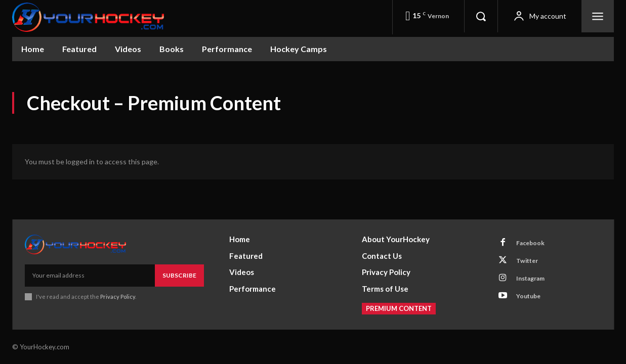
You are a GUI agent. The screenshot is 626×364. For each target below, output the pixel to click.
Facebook (535, 238)
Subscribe (179, 268)
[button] (481, 16)
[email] (90, 268)
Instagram (536, 282)
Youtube (534, 303)
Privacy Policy (118, 290)
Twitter (532, 260)
